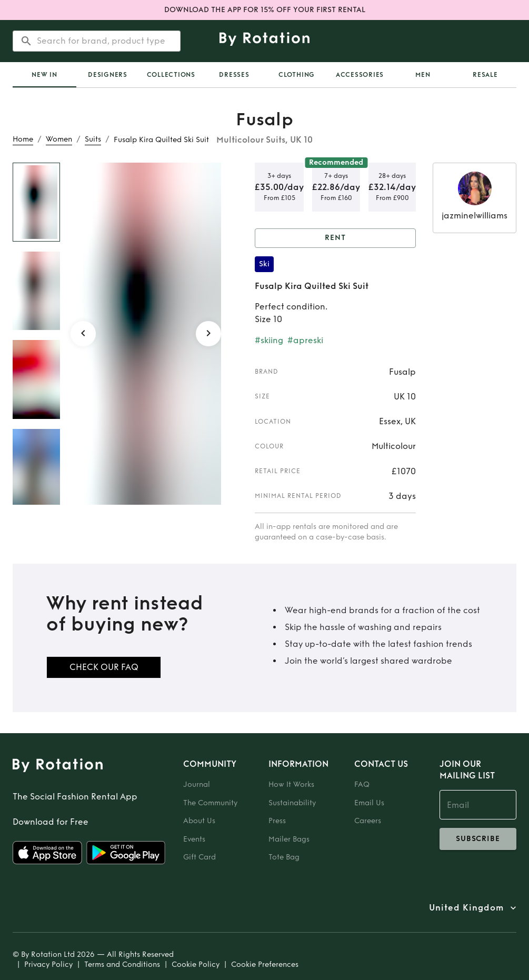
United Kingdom (466, 908)
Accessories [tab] (360, 75)
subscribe (478, 839)
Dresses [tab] (234, 75)
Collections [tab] (171, 75)
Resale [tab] (485, 75)
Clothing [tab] (297, 75)
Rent (335, 238)
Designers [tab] (108, 75)
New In (44, 75)
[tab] (44, 75)
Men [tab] (423, 75)
